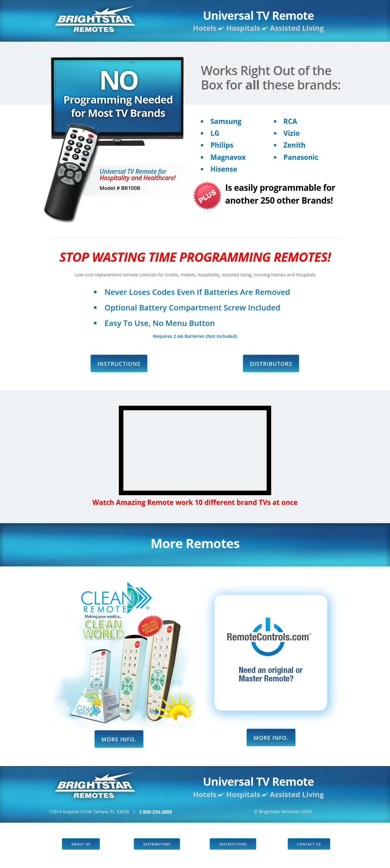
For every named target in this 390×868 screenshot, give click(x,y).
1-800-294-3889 (156, 811)
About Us (81, 844)
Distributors (271, 364)
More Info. (119, 739)
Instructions (119, 364)
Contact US (309, 844)
